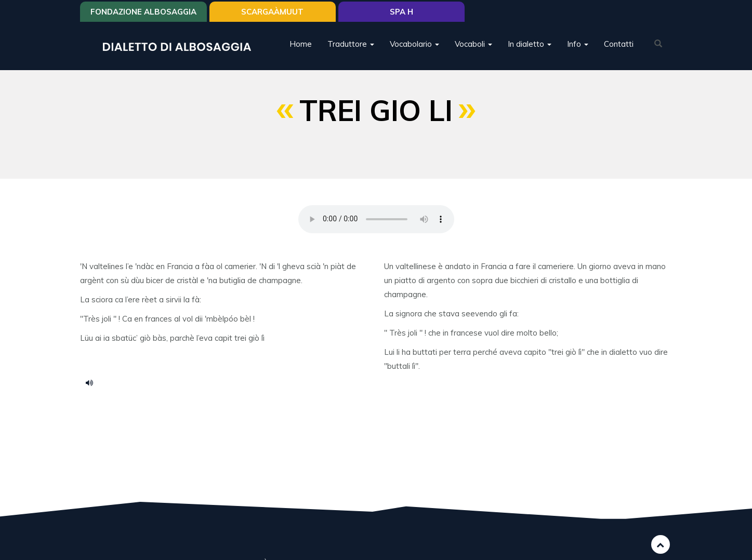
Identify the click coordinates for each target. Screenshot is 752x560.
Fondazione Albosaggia (143, 12)
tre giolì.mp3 (93, 382)
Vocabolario (414, 44)
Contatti (619, 44)
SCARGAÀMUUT (272, 12)
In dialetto (530, 44)
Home (301, 44)
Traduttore (351, 44)
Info (578, 44)
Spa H (401, 12)
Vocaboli (473, 44)
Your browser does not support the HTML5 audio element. (376, 219)
